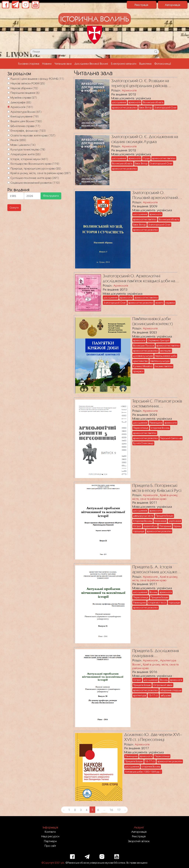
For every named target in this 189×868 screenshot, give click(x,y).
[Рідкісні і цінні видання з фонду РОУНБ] (9, 79)
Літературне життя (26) (25, 154)
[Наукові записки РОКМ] (9, 83)
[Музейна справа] (9, 97)
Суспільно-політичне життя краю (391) (35, 178)
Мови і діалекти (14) (23, 145)
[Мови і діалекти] (9, 145)
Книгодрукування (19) (24, 116)
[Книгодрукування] (9, 116)
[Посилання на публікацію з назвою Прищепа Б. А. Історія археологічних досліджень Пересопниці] (102, 603)
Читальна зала (63, 64)
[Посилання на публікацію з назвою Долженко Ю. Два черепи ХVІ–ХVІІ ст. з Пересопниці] (98, 766)
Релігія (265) (18, 140)
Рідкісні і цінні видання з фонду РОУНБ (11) (37, 79)
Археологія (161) (22, 107)
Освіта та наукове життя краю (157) (33, 135)
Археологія (129, 90)
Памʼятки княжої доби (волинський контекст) (153, 321)
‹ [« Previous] (64, 810)
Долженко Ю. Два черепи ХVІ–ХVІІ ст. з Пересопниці (153, 737)
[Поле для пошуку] (94, 52)
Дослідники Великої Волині (91, 64)
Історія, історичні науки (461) (29, 159)
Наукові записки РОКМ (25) (28, 83)
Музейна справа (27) (24, 97)
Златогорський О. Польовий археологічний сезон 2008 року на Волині (157, 195)
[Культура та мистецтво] (9, 149)
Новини (47, 64)
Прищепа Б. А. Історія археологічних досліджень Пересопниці (157, 570)
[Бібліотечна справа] (9, 126)
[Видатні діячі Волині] (9, 121)
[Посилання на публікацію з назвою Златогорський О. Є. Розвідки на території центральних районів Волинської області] (91, 103)
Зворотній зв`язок (139, 841)
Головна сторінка (29, 63)
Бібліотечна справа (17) (25, 126)
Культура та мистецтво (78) (28, 149)
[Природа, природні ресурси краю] (9, 168)
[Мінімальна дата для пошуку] (16, 196)
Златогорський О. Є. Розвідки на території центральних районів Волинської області (140, 83)
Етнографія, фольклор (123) (28, 131)
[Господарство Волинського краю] (9, 164)
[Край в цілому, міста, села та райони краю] (9, 173)
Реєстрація (141, 5)
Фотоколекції (163, 64)
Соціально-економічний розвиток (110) (35, 183)
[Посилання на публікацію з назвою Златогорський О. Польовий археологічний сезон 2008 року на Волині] (102, 229)
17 (119, 810)
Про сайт (50, 846)
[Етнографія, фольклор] (9, 130)
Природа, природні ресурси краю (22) (36, 168)
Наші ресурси (50, 836)
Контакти (50, 832)
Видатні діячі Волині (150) (26, 121)
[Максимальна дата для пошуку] (32, 196)
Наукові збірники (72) (24, 88)
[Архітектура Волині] (9, 112)
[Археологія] (9, 107)
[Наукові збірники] (9, 88)
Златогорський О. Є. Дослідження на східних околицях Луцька (145, 139)
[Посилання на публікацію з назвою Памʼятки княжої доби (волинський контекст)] (102, 355)
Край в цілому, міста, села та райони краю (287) (41, 173)
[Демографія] (9, 102)
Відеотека (145, 64)
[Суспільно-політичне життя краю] (9, 178)
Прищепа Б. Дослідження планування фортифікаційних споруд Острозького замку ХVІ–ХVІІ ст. (156, 653)
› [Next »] (125, 810)
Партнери (50, 841)
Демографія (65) (21, 102)
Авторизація (172, 5)
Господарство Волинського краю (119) (35, 164)
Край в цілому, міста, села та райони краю (155, 497)
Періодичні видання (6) (25, 93)
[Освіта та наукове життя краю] (9, 135)
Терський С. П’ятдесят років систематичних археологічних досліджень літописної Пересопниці (157, 404)
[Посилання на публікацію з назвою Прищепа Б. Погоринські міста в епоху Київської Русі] (102, 521)
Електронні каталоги (124, 64)
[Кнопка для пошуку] (156, 52)
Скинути (14, 208)
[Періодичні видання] (9, 93)
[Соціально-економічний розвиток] (9, 183)
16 (111, 810)
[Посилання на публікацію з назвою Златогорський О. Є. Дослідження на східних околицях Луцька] (91, 159)
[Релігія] (9, 140)
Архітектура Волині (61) (26, 112)
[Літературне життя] (9, 154)
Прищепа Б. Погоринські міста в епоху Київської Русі (157, 488)
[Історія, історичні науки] (9, 159)
